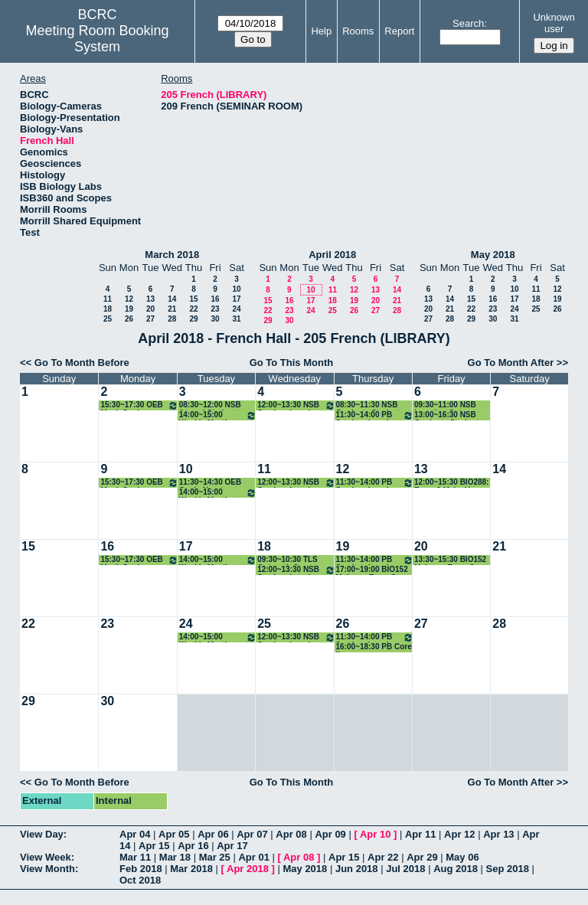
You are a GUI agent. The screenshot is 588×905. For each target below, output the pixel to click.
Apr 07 (252, 834)
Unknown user (554, 23)
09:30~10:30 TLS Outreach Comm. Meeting (288, 560)
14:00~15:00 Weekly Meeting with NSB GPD (218, 415)
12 (129, 299)
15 (193, 299)
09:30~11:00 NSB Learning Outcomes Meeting (450, 405)
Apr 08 (291, 834)
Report (399, 31)
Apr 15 (154, 846)
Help (321, 31)
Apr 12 (459, 834)
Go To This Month (292, 363)
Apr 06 (213, 834)
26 (129, 319)
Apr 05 (174, 834)
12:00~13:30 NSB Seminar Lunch (296, 405)
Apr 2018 (248, 869)
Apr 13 (498, 834)
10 (236, 289)
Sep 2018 (508, 869)
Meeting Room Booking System (98, 39)
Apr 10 (375, 834)
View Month (47, 869)
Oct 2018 (140, 880)
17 (236, 299)
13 (150, 299)
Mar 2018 (191, 869)
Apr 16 (193, 846)
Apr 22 (383, 857)
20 (150, 309)
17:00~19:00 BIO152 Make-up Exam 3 (372, 570)
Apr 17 (232, 846)
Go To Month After (511, 363)
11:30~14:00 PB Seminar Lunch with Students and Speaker (375, 415)
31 (236, 319)
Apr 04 (135, 834)
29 (193, 319)
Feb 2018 (141, 869)
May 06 (462, 857)
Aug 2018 (456, 869)
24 (236, 309)
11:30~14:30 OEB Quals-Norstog (210, 483)
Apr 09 (330, 834)
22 (193, 309)
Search (468, 23)
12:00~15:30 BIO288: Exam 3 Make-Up (452, 483)
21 (172, 309)
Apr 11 (420, 834)
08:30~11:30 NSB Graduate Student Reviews (368, 405)
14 (172, 299)
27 (150, 319)
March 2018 (172, 255)
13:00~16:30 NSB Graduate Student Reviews (446, 415)
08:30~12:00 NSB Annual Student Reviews (210, 405)
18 (108, 309)
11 (108, 299)
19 (129, 309)
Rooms (358, 31)
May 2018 (493, 255)
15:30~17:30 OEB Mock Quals (139, 405)
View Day (42, 834)
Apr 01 (253, 857)
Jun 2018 (357, 869)
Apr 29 (422, 857)
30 (215, 319)
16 (215, 299)
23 (215, 309)
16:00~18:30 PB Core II (374, 647)
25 (108, 319)
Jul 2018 (405, 869)
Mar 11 (135, 857)
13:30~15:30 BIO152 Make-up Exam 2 (450, 560)
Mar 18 (175, 857)
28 (172, 319)
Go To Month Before (82, 363)
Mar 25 (215, 857)
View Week (46, 857)
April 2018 (332, 255)
